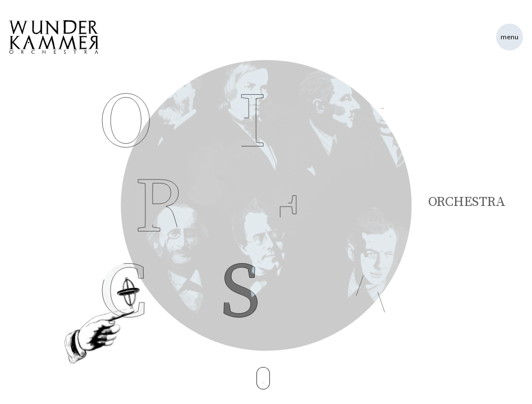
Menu (510, 37)
